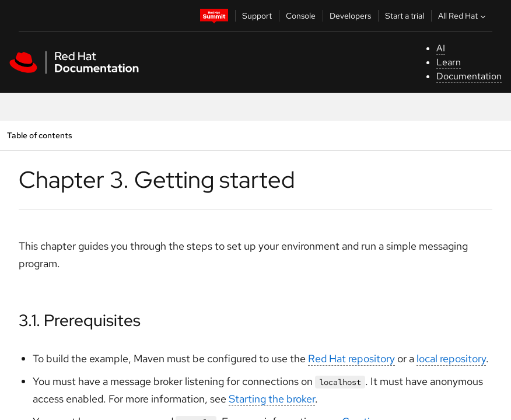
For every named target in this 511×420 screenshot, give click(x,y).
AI (441, 48)
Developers (350, 16)
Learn (449, 62)
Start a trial (405, 16)
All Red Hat (463, 16)
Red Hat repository (351, 358)
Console (301, 16)
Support (257, 16)
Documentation (469, 76)
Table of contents (39, 135)
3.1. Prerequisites (80, 320)
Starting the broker (272, 399)
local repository (451, 358)
